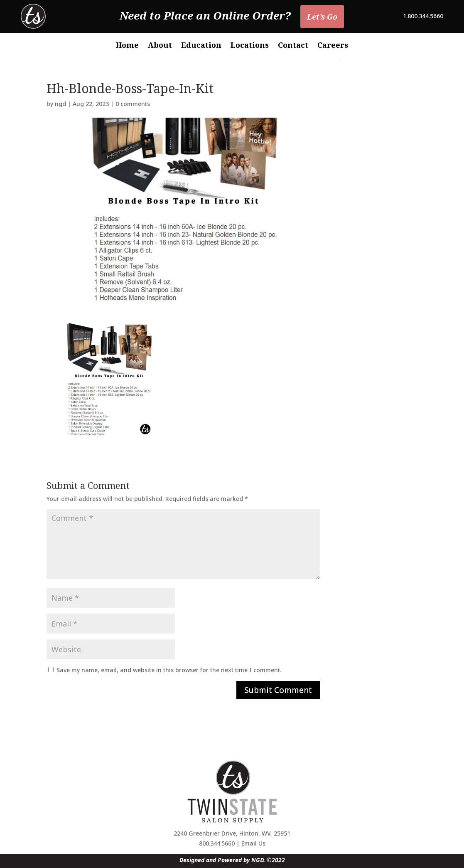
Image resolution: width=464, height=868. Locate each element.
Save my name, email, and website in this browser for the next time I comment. (169, 670)
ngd (60, 104)
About (160, 46)
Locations (250, 46)
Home (127, 46)
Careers (333, 46)
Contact (293, 46)
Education (201, 46)
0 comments (133, 104)
